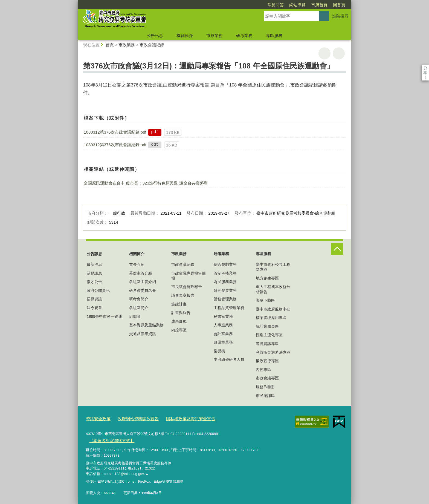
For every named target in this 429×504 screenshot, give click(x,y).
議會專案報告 (183, 295)
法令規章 (94, 308)
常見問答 (244, 5)
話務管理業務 (225, 299)
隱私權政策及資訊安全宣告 (179, 418)
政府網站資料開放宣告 (132, 418)
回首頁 (308, 5)
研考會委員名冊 (143, 290)
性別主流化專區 (269, 335)
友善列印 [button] (324, 53)
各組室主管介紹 (143, 282)
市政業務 (215, 35)
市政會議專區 (267, 378)
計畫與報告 (181, 313)
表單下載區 (265, 300)
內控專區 (179, 330)
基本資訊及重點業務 (146, 325)
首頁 (110, 45)
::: (75, 2)
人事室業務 (223, 325)
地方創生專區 (267, 278)
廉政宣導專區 (267, 361)
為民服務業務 (225, 282)
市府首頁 (288, 5)
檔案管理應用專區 (271, 318)
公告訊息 (155, 35)
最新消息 (94, 264)
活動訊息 (94, 273)
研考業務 (244, 35)
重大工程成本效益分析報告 (273, 289)
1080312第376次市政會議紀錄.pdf (115, 132)
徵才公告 (94, 282)
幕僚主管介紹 (141, 273)
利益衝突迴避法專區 (273, 352)
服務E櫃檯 (265, 387)
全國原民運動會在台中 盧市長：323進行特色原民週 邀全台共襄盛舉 (146, 183)
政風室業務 (223, 342)
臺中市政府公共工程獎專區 (273, 267)
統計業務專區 (267, 326)
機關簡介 (185, 35)
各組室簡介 (139, 308)
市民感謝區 (265, 396)
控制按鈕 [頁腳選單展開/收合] (337, 249)
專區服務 (274, 35)
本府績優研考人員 (229, 359)
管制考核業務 (225, 273)
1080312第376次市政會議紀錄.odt (115, 145)
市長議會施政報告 (187, 287)
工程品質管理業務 (229, 308)
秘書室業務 (223, 316)
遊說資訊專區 (267, 344)
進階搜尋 (340, 16)
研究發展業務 (225, 290)
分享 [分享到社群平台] (425, 68)
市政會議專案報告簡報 (189, 276)
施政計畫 (179, 304)
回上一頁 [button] (339, 53)
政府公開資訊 (98, 290)
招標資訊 (94, 299)
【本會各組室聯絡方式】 (108, 439)
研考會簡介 (139, 299)
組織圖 (135, 316)
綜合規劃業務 (225, 264)
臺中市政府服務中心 (273, 309)
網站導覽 (266, 5)
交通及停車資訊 (143, 334)
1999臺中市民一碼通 (104, 316)
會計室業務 (223, 334)
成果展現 (179, 321)
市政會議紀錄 (152, 45)
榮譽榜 (219, 351)
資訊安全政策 (97, 418)
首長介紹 (137, 264)
